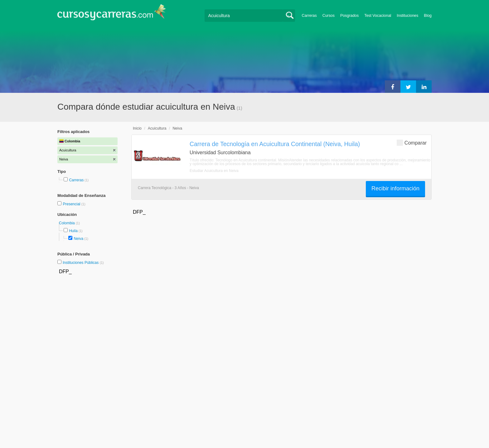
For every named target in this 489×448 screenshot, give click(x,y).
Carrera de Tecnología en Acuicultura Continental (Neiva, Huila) (275, 144)
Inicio (137, 128)
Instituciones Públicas (83, 263)
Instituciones (407, 16)
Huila (73, 231)
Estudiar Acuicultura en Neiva (214, 171)
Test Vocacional (378, 16)
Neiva (78, 239)
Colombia (67, 223)
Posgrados (349, 16)
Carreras (309, 16)
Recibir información (395, 188)
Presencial (72, 204)
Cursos (329, 16)
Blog (428, 16)
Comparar (412, 143)
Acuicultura (157, 128)
